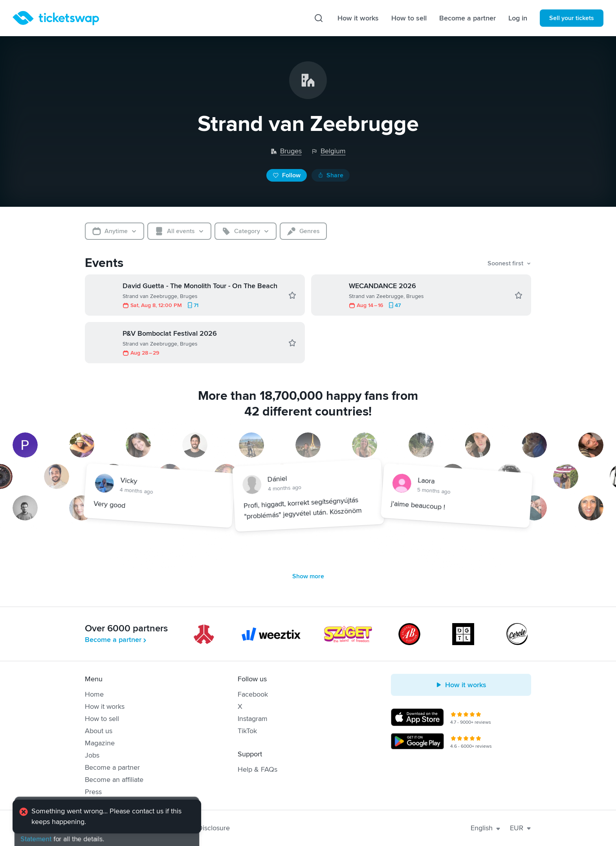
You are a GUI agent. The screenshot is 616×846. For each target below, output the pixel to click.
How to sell (409, 18)
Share (331, 175)
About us (99, 731)
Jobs (92, 755)
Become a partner (467, 18)
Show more (308, 576)
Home (94, 694)
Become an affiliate (114, 780)
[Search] (319, 18)
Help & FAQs (258, 769)
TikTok (247, 731)
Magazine (100, 743)
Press (93, 792)
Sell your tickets (572, 18)
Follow (287, 175)
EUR (521, 828)
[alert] (107, 817)
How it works (358, 18)
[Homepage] (56, 18)
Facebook (253, 694)
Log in (518, 18)
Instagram (253, 719)
